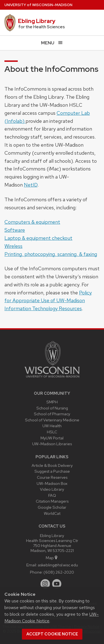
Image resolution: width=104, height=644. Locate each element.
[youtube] (57, 584)
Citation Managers (52, 501)
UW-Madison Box (52, 483)
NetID (31, 185)
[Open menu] (52, 43)
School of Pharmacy (52, 414)
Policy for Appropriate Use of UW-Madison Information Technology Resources (48, 301)
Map (52, 558)
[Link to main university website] (52, 379)
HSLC (52, 432)
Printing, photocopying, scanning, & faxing (51, 254)
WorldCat (52, 513)
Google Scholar (52, 507)
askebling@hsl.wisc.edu (58, 565)
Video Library (52, 489)
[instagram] (45, 584)
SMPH (52, 402)
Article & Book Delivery (52, 465)
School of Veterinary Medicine (52, 420)
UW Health (52, 426)
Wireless (13, 246)
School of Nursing (52, 408)
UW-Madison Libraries (52, 444)
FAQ (52, 495)
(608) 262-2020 (59, 572)
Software (15, 230)
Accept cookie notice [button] (52, 634)
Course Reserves (52, 477)
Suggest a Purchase (52, 471)
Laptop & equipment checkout (38, 238)
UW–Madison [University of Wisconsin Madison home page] (38, 5)
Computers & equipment (32, 222)
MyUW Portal (52, 438)
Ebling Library (37, 21)
